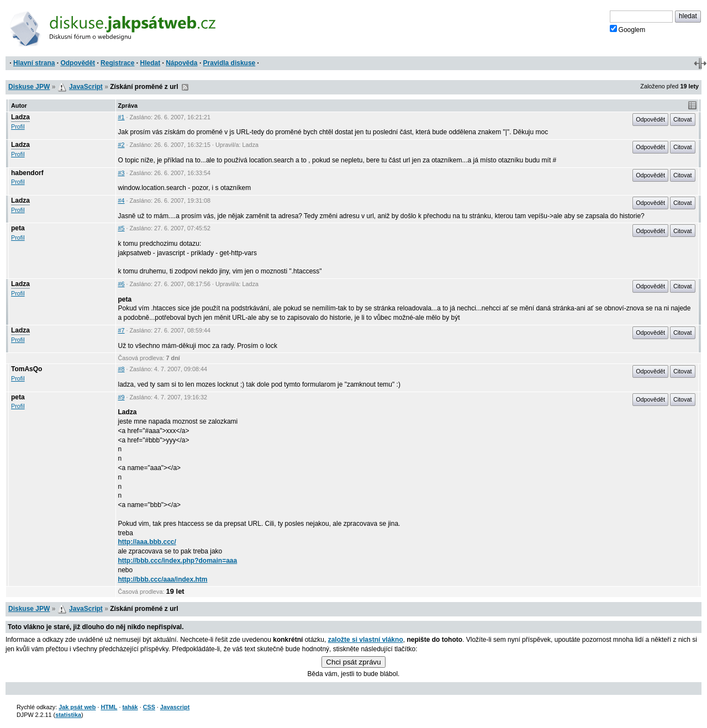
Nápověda (181, 63)
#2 (122, 145)
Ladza (20, 117)
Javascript (175, 707)
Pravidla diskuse (229, 63)
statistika (68, 715)
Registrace (117, 63)
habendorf (27, 173)
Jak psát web (77, 707)
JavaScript (86, 87)
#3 (122, 173)
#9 (122, 397)
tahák (130, 707)
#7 (122, 330)
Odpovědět (78, 63)
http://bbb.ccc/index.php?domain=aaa (178, 561)
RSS (185, 87)
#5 (122, 228)
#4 (122, 201)
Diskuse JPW (29, 87)
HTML (109, 707)
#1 (122, 117)
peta (18, 228)
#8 (122, 369)
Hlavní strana (34, 63)
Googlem (628, 29)
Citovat (683, 119)
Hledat (150, 63)
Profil (18, 126)
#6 (122, 284)
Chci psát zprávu (353, 662)
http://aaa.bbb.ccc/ (147, 542)
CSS (149, 707)
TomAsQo (27, 369)
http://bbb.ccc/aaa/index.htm (163, 579)
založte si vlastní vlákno (366, 640)
